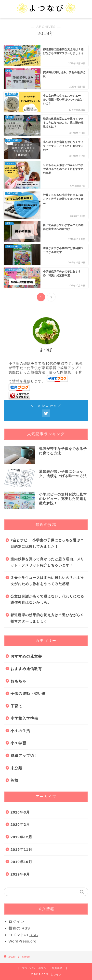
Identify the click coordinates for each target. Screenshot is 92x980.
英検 (14, 780)
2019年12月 (21, 837)
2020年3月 (20, 812)
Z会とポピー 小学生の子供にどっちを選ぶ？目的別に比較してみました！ (47, 543)
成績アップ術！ (24, 756)
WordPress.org (23, 941)
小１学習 (18, 743)
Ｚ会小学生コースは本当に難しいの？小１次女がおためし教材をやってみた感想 (47, 581)
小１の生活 (20, 731)
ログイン (16, 922)
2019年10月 (21, 862)
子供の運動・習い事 (28, 694)
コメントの (23, 935)
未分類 (16, 768)
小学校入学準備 (24, 718)
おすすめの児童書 (26, 656)
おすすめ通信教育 (26, 669)
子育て (16, 706)
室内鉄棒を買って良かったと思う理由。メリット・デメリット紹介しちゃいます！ (47, 562)
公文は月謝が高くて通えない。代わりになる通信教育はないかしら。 (47, 600)
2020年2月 (20, 824)
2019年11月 (21, 849)
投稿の (19, 928)
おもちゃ (18, 681)
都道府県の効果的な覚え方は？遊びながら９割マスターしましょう (47, 618)
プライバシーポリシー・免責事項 (42, 968)
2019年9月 (20, 874)
